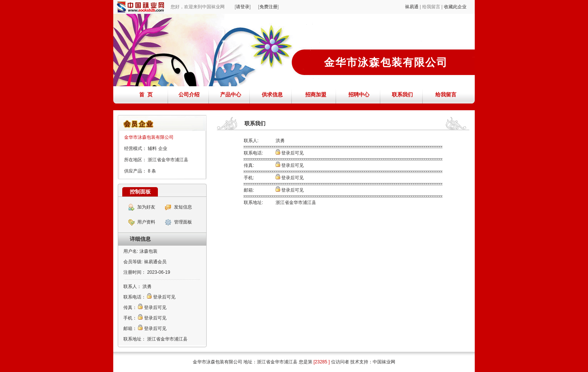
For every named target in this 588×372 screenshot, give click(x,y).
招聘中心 (359, 94)
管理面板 (183, 222)
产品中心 (231, 94)
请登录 (243, 7)
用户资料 (146, 222)
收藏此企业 (455, 7)
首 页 (146, 94)
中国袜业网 (384, 362)
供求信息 (272, 94)
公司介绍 (189, 94)
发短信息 (183, 207)
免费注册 (268, 7)
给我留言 (446, 94)
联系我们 (402, 94)
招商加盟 (316, 94)
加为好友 (146, 207)
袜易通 (412, 7)
